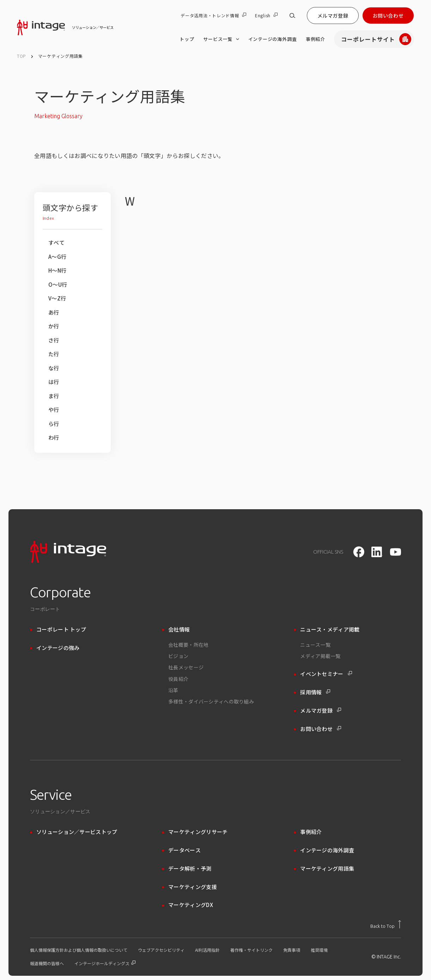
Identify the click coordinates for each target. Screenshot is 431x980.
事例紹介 (315, 39)
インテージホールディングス (105, 963)
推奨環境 (319, 950)
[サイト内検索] (292, 16)
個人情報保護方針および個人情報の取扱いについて (79, 950)
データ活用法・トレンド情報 (213, 16)
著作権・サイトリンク (251, 950)
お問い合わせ (388, 16)
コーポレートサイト (376, 39)
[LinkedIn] (377, 552)
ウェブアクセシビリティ (161, 950)
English (266, 16)
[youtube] (395, 552)
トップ (187, 39)
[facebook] (359, 552)
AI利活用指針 (207, 950)
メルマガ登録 (333, 16)
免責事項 (292, 950)
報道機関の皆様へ (47, 963)
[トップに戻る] (386, 924)
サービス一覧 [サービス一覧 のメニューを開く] (221, 39)
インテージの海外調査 (273, 39)
